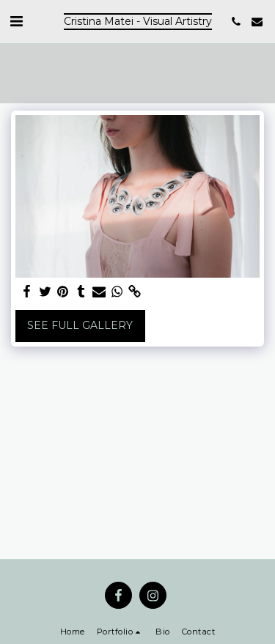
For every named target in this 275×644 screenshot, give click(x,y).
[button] (16, 21)
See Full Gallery (80, 325)
